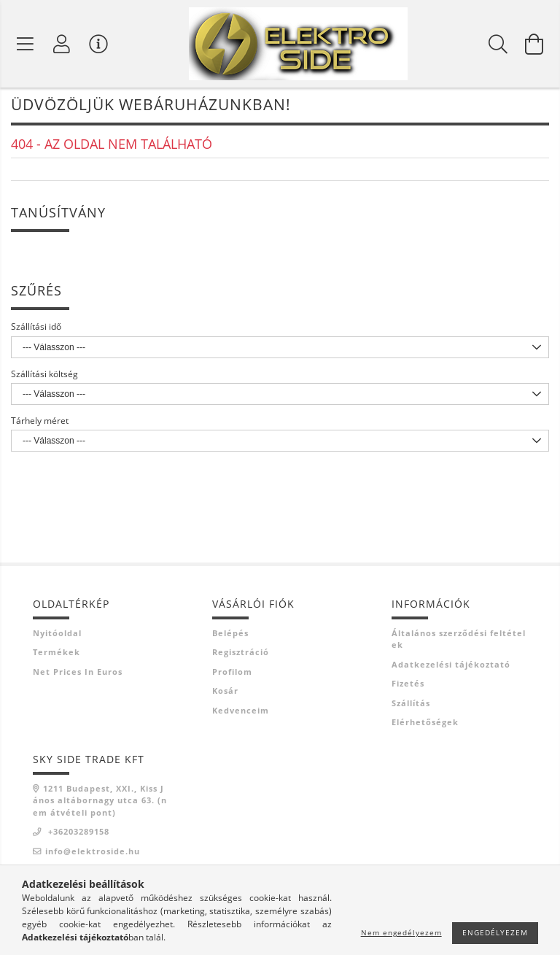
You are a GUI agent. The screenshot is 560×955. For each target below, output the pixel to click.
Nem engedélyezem (401, 932)
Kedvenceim (241, 713)
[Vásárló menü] (98, 44)
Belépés (230, 636)
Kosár (225, 693)
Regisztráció (241, 655)
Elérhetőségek (425, 725)
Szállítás (411, 706)
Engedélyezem (495, 932)
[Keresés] (498, 44)
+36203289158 (77, 834)
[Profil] (62, 44)
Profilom (232, 674)
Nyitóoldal (57, 636)
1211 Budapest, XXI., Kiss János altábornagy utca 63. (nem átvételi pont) (100, 803)
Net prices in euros (78, 674)
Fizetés (408, 686)
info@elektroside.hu (93, 854)
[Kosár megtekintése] (534, 44)
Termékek (57, 655)
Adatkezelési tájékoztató (451, 667)
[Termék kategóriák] (26, 44)
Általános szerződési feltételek (459, 642)
